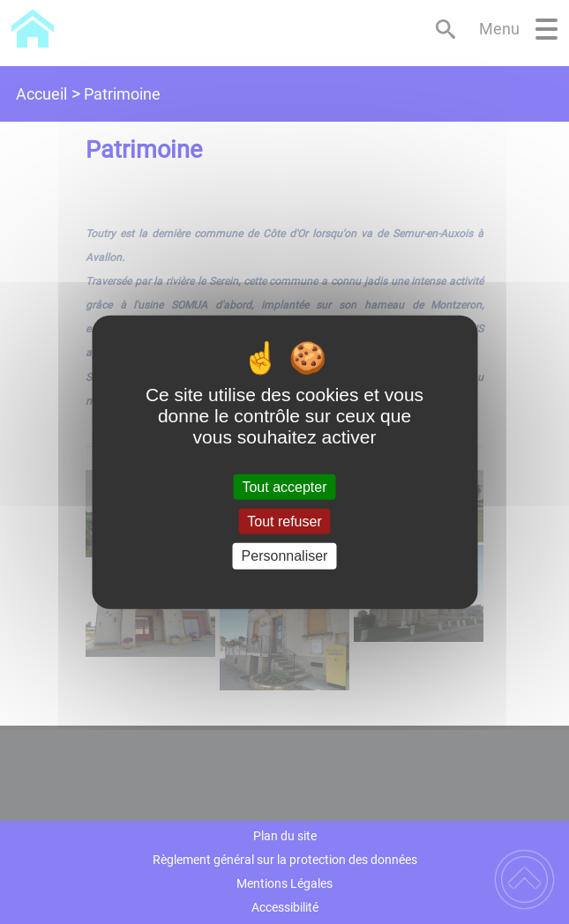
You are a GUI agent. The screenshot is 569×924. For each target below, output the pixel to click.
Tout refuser (284, 522)
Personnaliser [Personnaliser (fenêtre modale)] (285, 556)
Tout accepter (284, 487)
